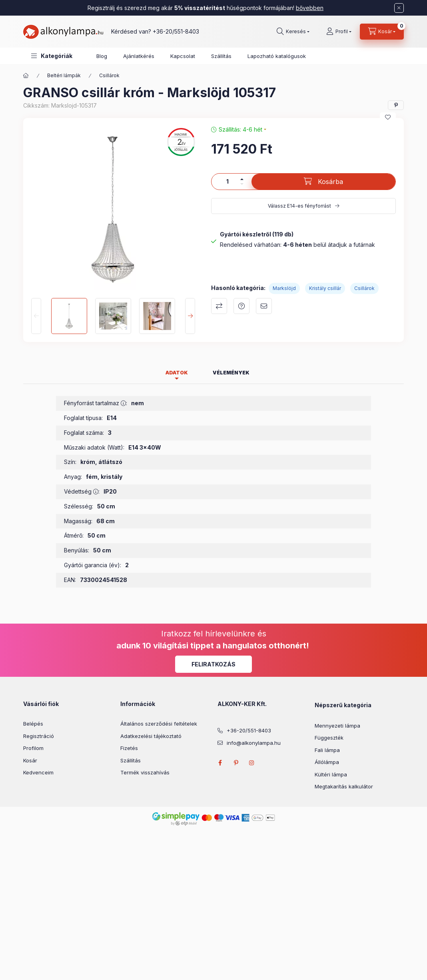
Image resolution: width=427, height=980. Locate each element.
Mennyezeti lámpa (337, 726)
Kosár (30, 760)
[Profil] (339, 32)
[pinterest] (396, 105)
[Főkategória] (26, 76)
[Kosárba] (323, 182)
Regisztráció (39, 736)
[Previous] (36, 316)
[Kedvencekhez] (388, 117)
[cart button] (382, 32)
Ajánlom (264, 306)
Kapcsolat (183, 56)
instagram (252, 763)
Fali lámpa (327, 750)
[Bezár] (399, 8)
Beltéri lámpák (64, 75)
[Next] (190, 316)
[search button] (293, 32)
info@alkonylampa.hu (254, 743)
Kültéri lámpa (331, 774)
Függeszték (329, 738)
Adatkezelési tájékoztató (151, 736)
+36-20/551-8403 (176, 31)
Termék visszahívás (145, 772)
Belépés (33, 724)
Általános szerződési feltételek (159, 724)
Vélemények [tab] (231, 373)
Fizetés (129, 748)
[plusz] (242, 179)
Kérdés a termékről (241, 306)
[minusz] (242, 184)
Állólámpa (327, 762)
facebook (220, 763)
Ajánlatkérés (139, 56)
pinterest (236, 763)
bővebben (310, 8)
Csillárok (109, 75)
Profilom (33, 748)
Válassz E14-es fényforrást (299, 206)
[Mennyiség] (227, 182)
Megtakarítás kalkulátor (344, 786)
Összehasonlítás (219, 306)
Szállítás (221, 56)
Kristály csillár (325, 288)
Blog (102, 56)
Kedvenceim (38, 772)
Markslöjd (284, 288)
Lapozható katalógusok (277, 56)
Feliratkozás (213, 664)
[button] (52, 56)
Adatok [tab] (177, 373)
